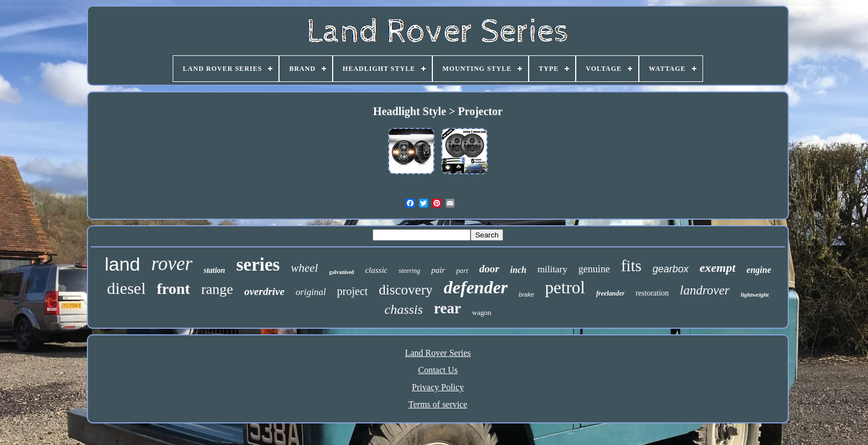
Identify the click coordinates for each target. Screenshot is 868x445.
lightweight (755, 294)
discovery (405, 290)
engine (759, 270)
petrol (565, 288)
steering (409, 271)
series (258, 265)
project (353, 291)
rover (172, 264)
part (462, 270)
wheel (304, 268)
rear (448, 308)
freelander (610, 293)
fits (631, 266)
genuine (594, 269)
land (122, 264)
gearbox (671, 269)
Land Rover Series (438, 353)
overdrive (264, 291)
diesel (126, 288)
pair (438, 270)
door (489, 269)
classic (376, 270)
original (311, 292)
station (215, 270)
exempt (718, 268)
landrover (705, 290)
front (173, 289)
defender (476, 287)
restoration (652, 293)
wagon (482, 312)
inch (518, 270)
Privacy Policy (438, 387)
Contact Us (438, 370)
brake (526, 294)
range (217, 289)
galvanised (341, 272)
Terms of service (438, 404)
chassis (404, 309)
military (552, 269)
